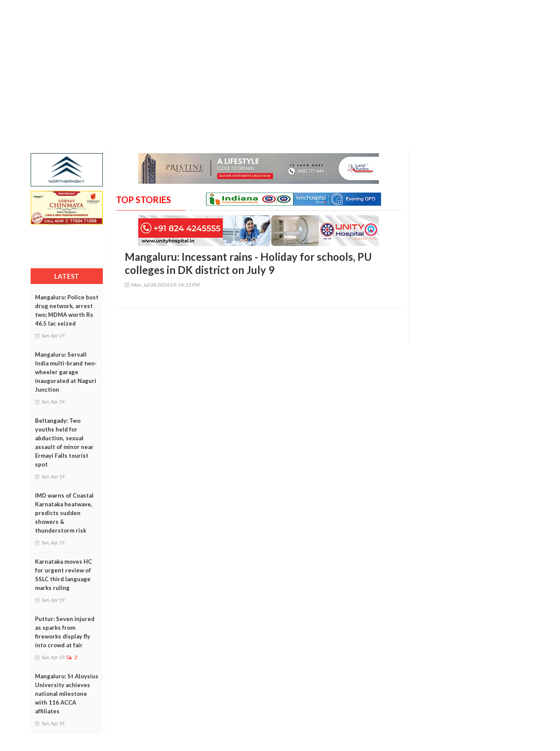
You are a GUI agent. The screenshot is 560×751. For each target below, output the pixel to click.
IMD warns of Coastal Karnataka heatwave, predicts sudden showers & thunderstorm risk (64, 513)
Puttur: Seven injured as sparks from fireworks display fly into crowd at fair (65, 632)
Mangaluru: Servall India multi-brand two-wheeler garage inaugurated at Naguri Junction (66, 372)
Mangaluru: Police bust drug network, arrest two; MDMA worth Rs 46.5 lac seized (67, 310)
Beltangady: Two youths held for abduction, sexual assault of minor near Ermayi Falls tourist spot (64, 442)
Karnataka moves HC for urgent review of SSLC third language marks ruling (63, 575)
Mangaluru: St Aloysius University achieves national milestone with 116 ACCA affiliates (67, 694)
